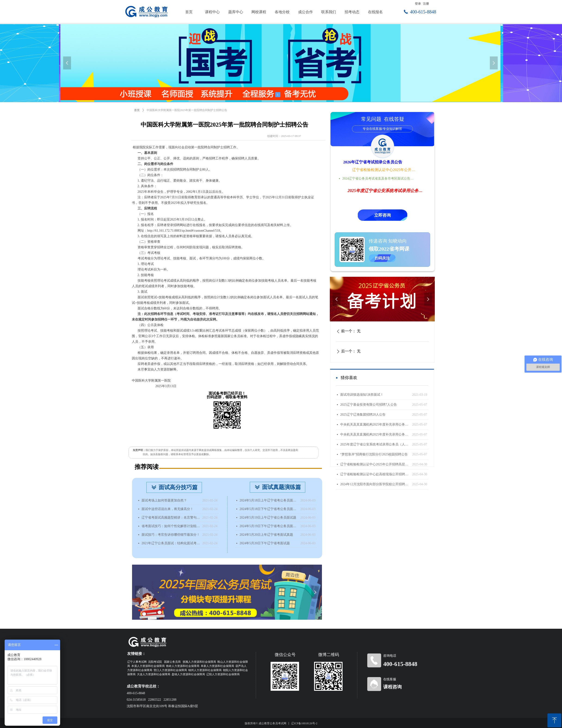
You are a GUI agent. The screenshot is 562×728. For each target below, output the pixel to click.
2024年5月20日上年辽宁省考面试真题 (266, 535)
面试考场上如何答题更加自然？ (164, 500)
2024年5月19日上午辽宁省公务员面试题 (268, 518)
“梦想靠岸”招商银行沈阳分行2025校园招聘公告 (374, 454)
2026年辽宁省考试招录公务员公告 (373, 162)
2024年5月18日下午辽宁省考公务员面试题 (269, 509)
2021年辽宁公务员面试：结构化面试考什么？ (171, 543)
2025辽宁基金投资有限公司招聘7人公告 (369, 405)
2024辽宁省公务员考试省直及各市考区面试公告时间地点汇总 (379, 179)
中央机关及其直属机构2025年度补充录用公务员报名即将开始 (375, 425)
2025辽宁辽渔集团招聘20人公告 (363, 415)
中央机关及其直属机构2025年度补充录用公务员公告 (375, 434)
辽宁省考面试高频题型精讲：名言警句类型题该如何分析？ (171, 518)
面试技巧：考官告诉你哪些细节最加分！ (171, 535)
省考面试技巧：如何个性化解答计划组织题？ (171, 526)
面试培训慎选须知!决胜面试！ (362, 395)
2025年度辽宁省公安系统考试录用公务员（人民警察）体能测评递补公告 (375, 444)
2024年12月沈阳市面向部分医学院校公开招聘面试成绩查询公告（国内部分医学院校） (375, 484)
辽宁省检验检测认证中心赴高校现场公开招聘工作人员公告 (375, 474)
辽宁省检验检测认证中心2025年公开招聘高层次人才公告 (384, 170)
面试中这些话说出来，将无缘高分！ (167, 509)
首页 (137, 110)
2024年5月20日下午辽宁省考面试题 (265, 543)
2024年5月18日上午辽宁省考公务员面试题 (269, 500)
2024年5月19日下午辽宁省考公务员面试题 (269, 526)
